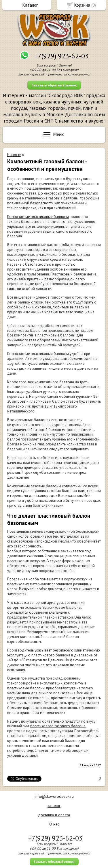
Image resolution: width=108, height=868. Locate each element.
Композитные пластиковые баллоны (38, 217)
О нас (54, 824)
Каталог (30, 5)
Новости (14, 155)
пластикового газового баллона (58, 726)
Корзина (82, 5)
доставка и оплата (54, 815)
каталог (54, 806)
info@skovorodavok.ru (54, 796)
